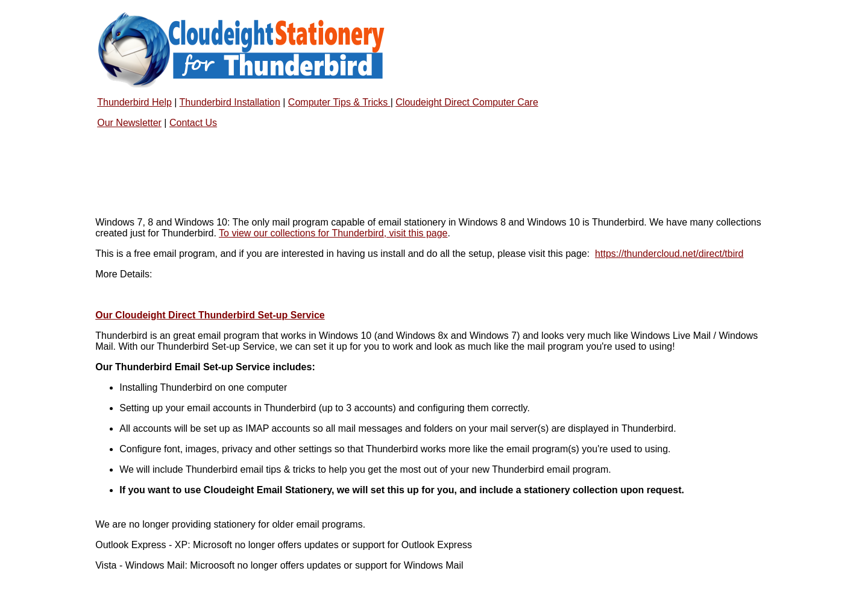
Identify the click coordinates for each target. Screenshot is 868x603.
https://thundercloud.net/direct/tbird (669, 254)
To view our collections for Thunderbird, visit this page (333, 233)
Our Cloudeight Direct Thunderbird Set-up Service (210, 315)
